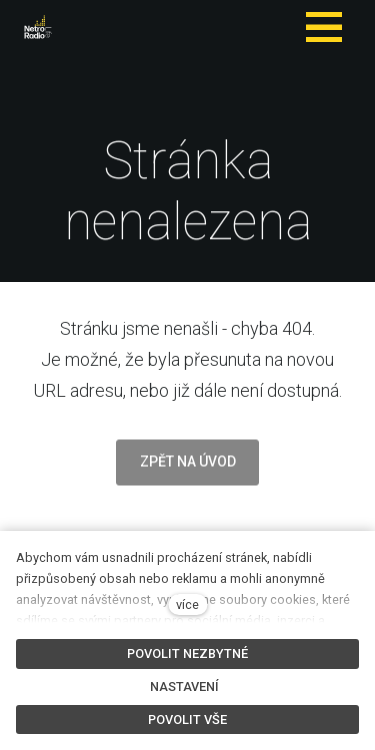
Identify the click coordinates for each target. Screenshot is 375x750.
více (187, 604)
